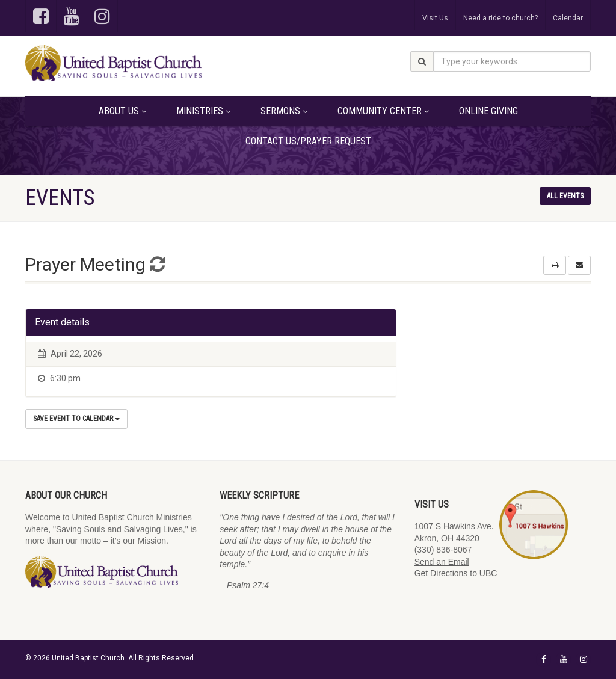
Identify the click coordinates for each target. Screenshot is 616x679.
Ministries (203, 111)
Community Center (383, 111)
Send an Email (442, 562)
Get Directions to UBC (456, 573)
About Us (122, 111)
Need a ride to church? (500, 18)
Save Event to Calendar (76, 419)
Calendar (568, 18)
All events (565, 196)
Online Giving (488, 111)
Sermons (284, 111)
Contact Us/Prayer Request (308, 141)
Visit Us (435, 18)
